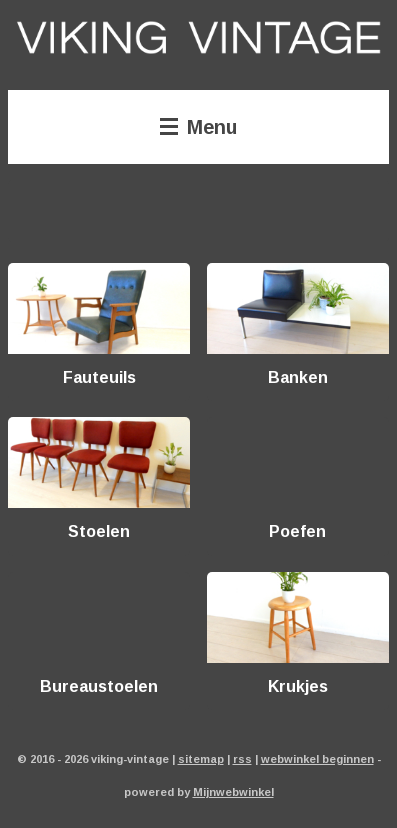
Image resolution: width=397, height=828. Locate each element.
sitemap (201, 758)
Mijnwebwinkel (233, 791)
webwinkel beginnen (317, 758)
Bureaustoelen (99, 686)
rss (242, 758)
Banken (298, 377)
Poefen (297, 531)
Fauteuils (99, 377)
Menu (198, 126)
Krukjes (298, 686)
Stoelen (99, 531)
